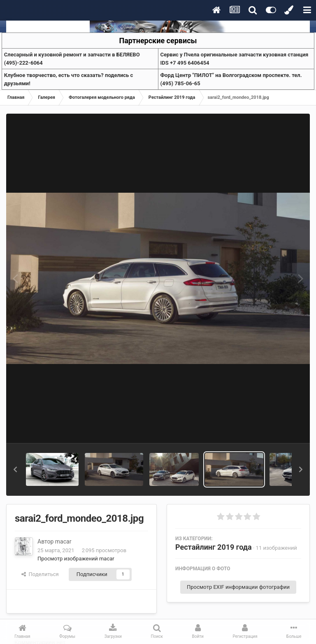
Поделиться (40, 574)
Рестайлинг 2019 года (214, 547)
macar (63, 541)
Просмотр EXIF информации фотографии (238, 587)
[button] (15, 469)
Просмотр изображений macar (76, 559)
